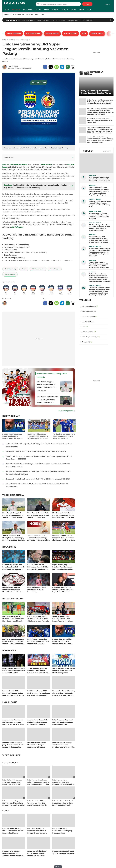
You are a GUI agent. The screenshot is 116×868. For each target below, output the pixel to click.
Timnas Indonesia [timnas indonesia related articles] (13, 495)
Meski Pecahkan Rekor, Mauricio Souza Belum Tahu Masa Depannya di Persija (13, 619)
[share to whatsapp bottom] (56, 303)
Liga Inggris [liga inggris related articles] (10, 702)
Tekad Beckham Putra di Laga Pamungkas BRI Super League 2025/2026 (36, 451)
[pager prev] (3, 34)
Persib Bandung (22, 164)
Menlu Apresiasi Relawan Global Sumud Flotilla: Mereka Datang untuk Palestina (37, 853)
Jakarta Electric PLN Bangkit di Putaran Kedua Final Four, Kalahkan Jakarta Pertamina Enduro (14, 693)
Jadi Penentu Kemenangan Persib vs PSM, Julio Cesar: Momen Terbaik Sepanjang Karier (13, 641)
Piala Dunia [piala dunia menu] (28, 10)
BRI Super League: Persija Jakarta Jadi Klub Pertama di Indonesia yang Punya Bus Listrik (39, 619)
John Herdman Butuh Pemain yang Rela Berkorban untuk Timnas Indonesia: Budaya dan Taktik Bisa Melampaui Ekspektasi (100, 179)
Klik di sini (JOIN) (17, 227)
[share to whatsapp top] (56, 67)
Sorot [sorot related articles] (6, 811)
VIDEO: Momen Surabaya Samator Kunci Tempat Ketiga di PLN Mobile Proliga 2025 (39, 670)
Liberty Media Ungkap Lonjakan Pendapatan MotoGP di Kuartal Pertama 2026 (13, 589)
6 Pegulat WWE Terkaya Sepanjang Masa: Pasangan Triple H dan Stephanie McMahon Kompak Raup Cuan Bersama (63, 589)
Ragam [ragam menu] (74, 10)
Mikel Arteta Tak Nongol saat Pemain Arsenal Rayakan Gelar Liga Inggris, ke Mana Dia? (63, 745)
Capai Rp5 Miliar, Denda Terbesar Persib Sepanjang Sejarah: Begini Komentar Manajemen (38, 436)
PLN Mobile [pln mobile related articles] (9, 651)
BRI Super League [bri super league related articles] (13, 599)
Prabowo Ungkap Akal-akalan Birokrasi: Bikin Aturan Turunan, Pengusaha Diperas (13, 853)
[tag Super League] (55, 269)
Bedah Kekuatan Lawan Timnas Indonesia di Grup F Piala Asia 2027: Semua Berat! (100, 121)
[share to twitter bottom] (51, 303)
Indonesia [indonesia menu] (16, 10)
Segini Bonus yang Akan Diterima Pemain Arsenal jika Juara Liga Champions (63, 567)
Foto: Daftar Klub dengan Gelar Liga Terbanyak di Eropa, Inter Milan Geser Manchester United (12, 783)
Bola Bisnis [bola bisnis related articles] (9, 547)
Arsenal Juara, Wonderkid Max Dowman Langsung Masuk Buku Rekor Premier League (13, 722)
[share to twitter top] (51, 67)
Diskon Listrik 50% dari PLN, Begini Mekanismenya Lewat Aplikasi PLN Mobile (14, 670)
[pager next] (113, 34)
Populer (88, 151)
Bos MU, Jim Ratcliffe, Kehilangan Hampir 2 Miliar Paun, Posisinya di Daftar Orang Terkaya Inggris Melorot (38, 567)
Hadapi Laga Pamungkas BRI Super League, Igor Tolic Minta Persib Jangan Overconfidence (38, 641)
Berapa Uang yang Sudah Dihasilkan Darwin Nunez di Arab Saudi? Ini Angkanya (13, 567)
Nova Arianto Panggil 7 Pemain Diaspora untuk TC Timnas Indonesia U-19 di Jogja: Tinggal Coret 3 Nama (13, 515)
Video (43, 15)
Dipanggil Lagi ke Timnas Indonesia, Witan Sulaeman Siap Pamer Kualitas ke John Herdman (64, 538)
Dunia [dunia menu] (47, 10)
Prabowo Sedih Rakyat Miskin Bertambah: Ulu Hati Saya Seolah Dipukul (13, 831)
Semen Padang (46, 164)
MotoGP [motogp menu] (65, 10)
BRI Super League (18, 15)
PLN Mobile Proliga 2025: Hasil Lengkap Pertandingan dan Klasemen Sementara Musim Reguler (39, 693)
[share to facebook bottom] (45, 303)
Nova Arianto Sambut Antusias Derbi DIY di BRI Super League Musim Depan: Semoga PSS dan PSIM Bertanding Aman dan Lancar (100, 252)
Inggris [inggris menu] (38, 10)
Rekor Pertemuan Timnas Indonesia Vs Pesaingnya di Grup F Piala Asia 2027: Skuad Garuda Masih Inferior (100, 102)
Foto (37, 15)
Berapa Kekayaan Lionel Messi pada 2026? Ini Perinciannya (37, 589)
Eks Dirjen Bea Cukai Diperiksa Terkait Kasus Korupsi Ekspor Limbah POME (37, 831)
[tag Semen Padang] (10, 274)
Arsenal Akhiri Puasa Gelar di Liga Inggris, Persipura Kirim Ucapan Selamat (38, 722)
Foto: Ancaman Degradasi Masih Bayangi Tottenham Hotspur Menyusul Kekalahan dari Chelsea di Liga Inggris (63, 722)
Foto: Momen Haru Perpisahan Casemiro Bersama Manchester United (63, 782)
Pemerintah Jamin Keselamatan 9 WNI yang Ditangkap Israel (62, 831)
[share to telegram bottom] (62, 303)
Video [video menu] (82, 10)
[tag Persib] (24, 269)
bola (14, 4)
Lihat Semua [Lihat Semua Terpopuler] (106, 151)
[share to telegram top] (62, 67)
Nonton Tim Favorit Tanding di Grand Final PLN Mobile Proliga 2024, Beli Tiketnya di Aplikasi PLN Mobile (64, 693)
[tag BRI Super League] (38, 269)
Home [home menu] (7, 10)
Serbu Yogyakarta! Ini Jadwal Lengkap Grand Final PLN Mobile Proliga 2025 (64, 670)
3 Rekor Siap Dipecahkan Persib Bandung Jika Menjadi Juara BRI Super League (12, 436)
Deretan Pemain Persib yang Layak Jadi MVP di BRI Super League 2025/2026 (38, 479)
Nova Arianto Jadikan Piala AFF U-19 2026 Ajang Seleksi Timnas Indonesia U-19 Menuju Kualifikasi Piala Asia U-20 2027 (39, 515)
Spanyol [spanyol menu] (55, 10)
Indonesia (7, 15)
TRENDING (85, 300)
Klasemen (30, 15)
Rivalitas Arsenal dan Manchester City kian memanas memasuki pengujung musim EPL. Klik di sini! (55, 20)
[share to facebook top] (45, 67)
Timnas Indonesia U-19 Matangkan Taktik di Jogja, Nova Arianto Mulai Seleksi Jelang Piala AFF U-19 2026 (13, 538)
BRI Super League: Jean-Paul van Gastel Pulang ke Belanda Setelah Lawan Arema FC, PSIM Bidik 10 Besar (99, 228)
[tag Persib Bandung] (10, 269)
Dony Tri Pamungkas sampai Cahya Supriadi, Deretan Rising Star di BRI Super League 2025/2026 (96, 92)
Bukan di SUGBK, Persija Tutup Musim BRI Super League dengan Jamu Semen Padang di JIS (100, 204)
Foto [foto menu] (89, 10)
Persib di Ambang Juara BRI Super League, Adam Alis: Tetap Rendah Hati (64, 436)
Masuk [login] (108, 4)
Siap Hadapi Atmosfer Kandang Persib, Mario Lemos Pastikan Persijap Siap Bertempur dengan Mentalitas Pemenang (62, 619)
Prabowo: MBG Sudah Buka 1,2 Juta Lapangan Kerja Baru (64, 852)
